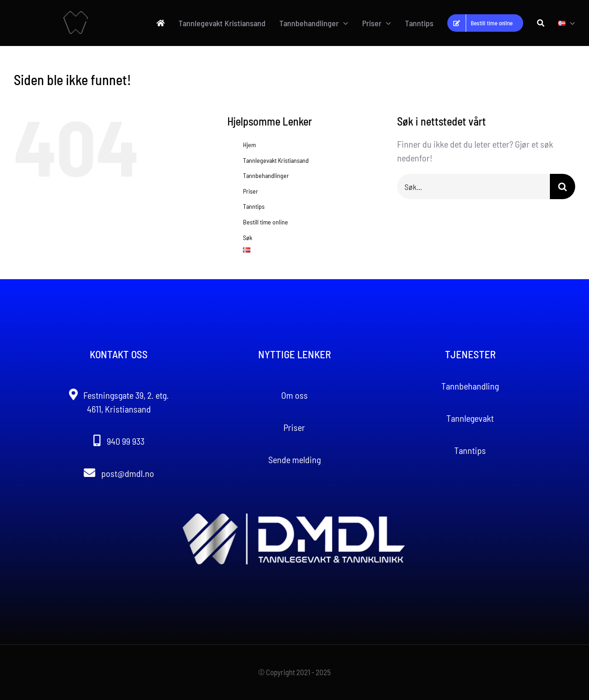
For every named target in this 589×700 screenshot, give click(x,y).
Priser (251, 191)
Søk (248, 238)
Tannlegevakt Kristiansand (276, 160)
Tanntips (254, 206)
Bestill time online (266, 222)
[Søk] (541, 23)
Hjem (249, 145)
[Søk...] (474, 186)
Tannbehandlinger (266, 175)
